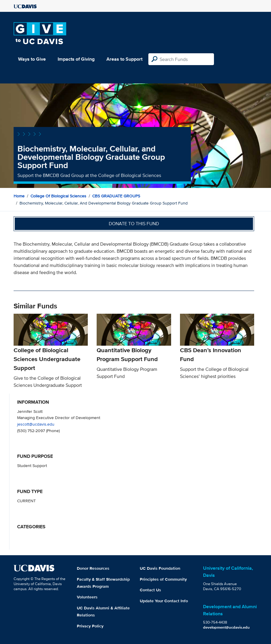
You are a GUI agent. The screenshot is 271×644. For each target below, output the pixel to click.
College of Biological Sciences (58, 196)
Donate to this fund (134, 224)
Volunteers (87, 597)
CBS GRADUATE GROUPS (116, 196)
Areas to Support (124, 59)
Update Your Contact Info (164, 601)
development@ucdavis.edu (226, 627)
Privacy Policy (90, 626)
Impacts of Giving (76, 59)
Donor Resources (93, 568)
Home (19, 196)
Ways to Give (32, 59)
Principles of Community (163, 579)
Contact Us (150, 590)
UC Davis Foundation (160, 568)
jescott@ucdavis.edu (36, 424)
